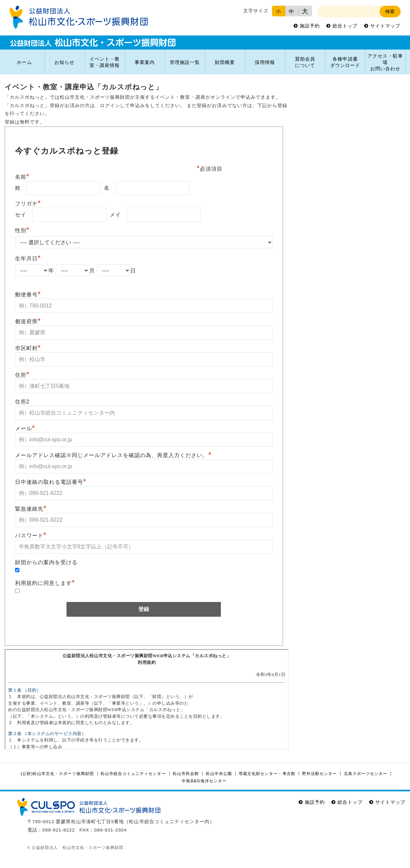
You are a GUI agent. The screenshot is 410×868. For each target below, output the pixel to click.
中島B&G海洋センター (204, 781)
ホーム (24, 62)
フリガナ (28, 204)
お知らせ (64, 62)
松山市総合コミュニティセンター (133, 774)
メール (25, 428)
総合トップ (345, 26)
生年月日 (28, 258)
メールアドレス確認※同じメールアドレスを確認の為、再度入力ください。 (113, 455)
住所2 (22, 402)
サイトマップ (385, 26)
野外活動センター (319, 774)
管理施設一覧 (185, 62)
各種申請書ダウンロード (345, 62)
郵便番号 (28, 295)
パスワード (31, 536)
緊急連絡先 (31, 509)
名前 (22, 177)
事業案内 (145, 62)
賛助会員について (305, 62)
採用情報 (265, 62)
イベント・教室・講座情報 (105, 62)
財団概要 (225, 62)
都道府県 (28, 321)
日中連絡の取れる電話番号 (51, 482)
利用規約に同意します (45, 583)
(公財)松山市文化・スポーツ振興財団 (57, 774)
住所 (22, 375)
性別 (22, 230)
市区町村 (28, 348)
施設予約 (310, 26)
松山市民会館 (186, 774)
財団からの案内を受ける (46, 562)
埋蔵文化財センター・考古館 (267, 774)
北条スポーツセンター (366, 774)
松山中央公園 (219, 774)
